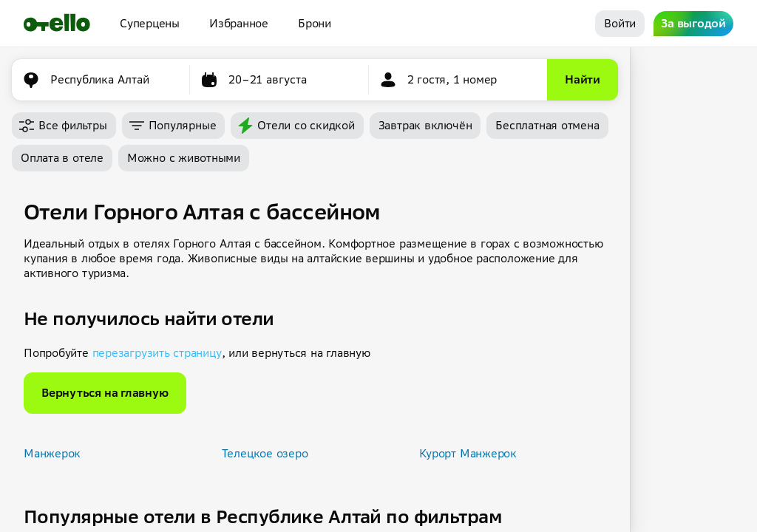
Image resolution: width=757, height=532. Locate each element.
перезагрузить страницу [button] (157, 353)
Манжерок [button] (52, 453)
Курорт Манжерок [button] (468, 453)
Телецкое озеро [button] (265, 453)
